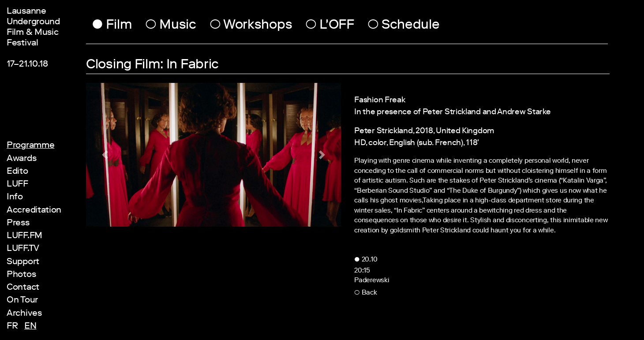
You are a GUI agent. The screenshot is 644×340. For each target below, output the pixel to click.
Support (23, 262)
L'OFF (330, 26)
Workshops (251, 26)
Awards (21, 159)
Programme (30, 146)
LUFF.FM (24, 236)
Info (15, 198)
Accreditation (34, 211)
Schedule (404, 26)
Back (365, 293)
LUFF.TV (23, 249)
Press (18, 224)
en (30, 327)
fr (13, 327)
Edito (17, 172)
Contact (23, 288)
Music (171, 26)
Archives (24, 314)
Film (112, 26)
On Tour (22, 301)
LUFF (17, 185)
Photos (21, 275)
